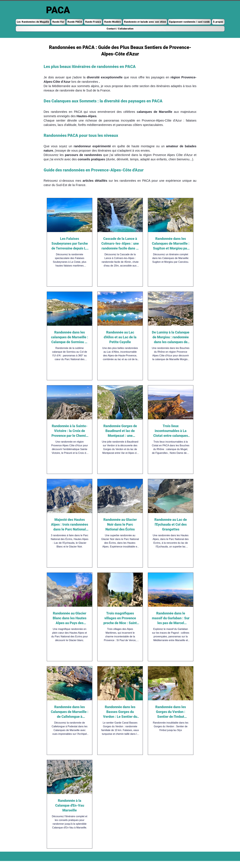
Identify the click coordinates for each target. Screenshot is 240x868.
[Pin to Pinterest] (51, 211)
